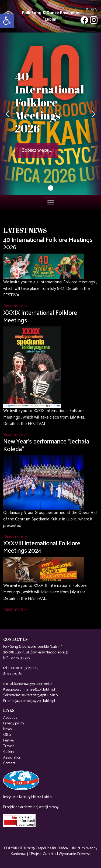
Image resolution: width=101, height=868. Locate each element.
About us (10, 718)
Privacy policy (14, 723)
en (95, 10)
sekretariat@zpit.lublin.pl (40, 695)
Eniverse (84, 854)
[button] (7, 21)
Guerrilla (50, 854)
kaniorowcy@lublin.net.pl (33, 684)
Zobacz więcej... (37, 150)
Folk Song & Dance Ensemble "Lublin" (51, 16)
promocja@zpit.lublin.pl (37, 701)
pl (88, 10)
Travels (9, 746)
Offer (7, 735)
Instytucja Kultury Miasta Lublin (27, 797)
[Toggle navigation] (51, 203)
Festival (9, 741)
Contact (9, 763)
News (7, 729)
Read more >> (15, 306)
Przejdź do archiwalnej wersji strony (31, 807)
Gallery (9, 752)
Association (12, 758)
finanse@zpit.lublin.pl (39, 690)
